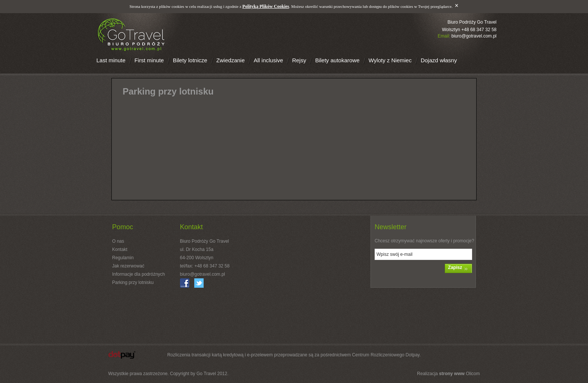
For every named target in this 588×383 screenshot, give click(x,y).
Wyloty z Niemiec (390, 60)
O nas (118, 241)
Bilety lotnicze (190, 60)
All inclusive (268, 60)
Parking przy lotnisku (133, 282)
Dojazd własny (439, 60)
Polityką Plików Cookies (266, 6)
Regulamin (123, 258)
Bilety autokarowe (337, 60)
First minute (149, 60)
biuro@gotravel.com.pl (474, 36)
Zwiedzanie (231, 60)
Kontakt (120, 249)
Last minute (111, 60)
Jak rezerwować (128, 266)
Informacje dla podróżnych (139, 274)
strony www (452, 374)
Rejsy (299, 60)
